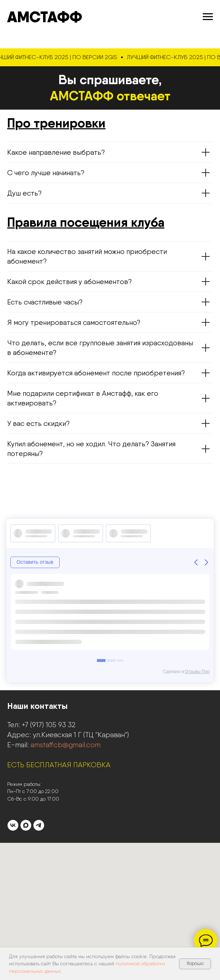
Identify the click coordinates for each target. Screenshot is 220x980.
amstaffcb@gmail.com (65, 745)
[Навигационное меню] (208, 17)
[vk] (13, 825)
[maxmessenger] (26, 825)
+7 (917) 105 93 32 (49, 725)
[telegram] (39, 825)
